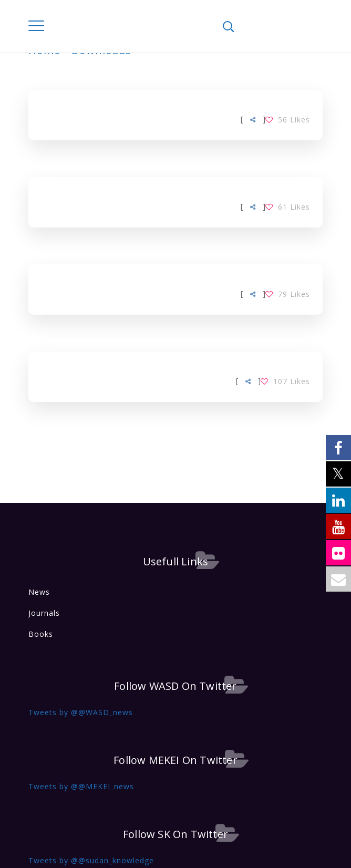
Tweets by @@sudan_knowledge (91, 860)
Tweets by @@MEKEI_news (81, 786)
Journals (44, 613)
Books (41, 634)
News (39, 592)
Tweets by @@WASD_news (81, 712)
